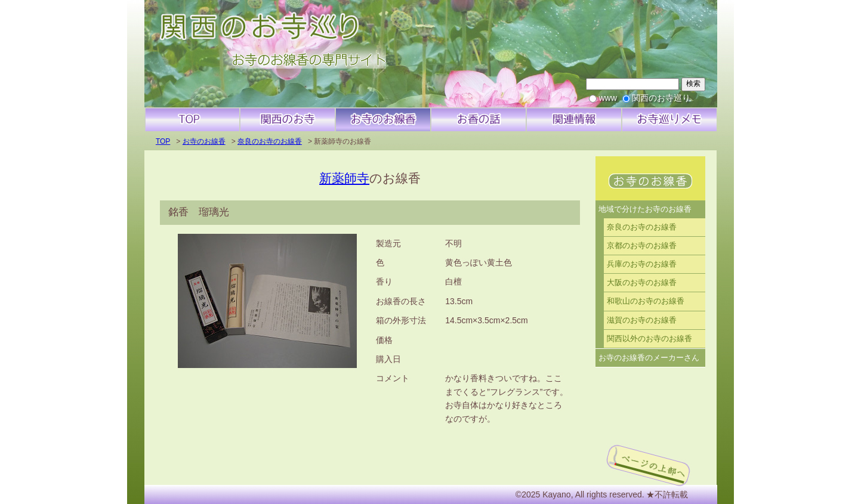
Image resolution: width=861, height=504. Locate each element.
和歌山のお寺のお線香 (646, 301)
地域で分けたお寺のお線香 (645, 209)
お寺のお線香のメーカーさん (649, 358)
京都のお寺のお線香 (642, 246)
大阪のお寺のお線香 (642, 283)
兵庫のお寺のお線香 (642, 264)
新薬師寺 (344, 178)
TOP (163, 141)
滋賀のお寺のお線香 (642, 320)
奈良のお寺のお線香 (270, 141)
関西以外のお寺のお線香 (649, 339)
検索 (693, 84)
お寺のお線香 (204, 141)
